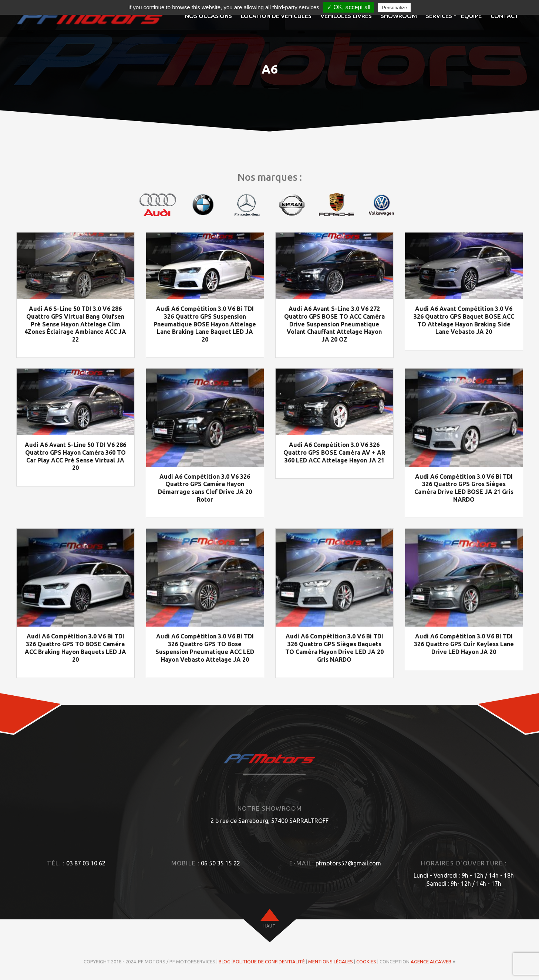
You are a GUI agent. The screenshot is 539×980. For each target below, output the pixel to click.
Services (439, 16)
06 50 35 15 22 (220, 863)
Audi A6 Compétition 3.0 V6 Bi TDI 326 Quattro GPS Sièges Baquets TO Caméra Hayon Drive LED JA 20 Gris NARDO (334, 648)
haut (269, 926)
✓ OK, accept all (349, 7)
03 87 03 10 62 (86, 863)
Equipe (471, 16)
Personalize (394, 8)
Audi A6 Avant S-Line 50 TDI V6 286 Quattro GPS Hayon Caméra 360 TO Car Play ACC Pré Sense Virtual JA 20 (75, 456)
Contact (505, 16)
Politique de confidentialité (269, 962)
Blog (225, 962)
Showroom (399, 16)
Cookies (366, 962)
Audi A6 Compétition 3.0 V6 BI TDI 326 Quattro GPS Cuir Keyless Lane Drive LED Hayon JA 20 (464, 644)
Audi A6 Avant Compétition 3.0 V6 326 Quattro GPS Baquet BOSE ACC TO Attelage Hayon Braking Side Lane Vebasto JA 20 (464, 320)
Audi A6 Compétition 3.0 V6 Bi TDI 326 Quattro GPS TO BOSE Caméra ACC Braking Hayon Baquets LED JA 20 (75, 648)
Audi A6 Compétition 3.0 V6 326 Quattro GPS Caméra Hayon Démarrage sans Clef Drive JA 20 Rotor (205, 488)
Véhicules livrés (346, 16)
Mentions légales (331, 962)
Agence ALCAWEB (431, 962)
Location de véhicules (276, 16)
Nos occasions (208, 16)
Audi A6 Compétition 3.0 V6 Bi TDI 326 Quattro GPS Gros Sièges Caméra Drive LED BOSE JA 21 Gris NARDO (464, 488)
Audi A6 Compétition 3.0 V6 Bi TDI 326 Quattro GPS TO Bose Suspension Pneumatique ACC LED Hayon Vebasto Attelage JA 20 (205, 648)
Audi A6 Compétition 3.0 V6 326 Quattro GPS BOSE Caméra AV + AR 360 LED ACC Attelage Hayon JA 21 (334, 452)
